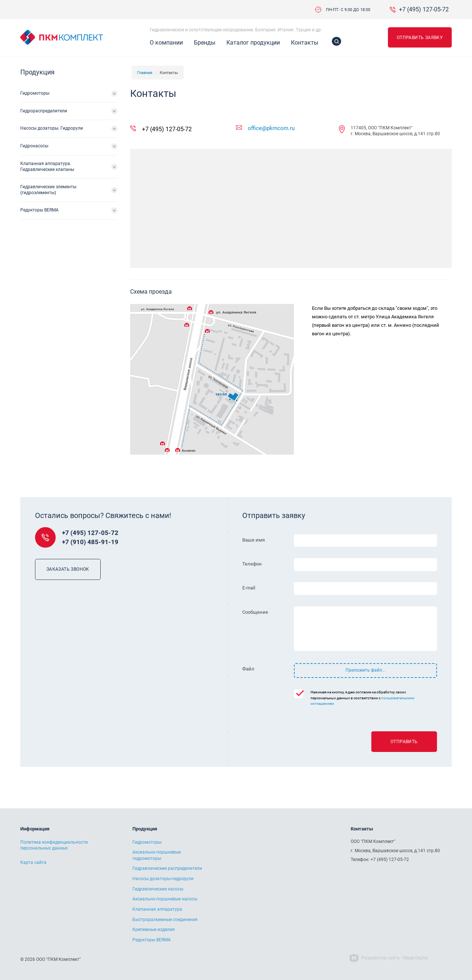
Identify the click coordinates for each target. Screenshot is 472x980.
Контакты (305, 43)
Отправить (404, 742)
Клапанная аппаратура (157, 909)
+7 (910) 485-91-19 (90, 542)
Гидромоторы (35, 93)
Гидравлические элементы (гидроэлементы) (48, 190)
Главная (145, 73)
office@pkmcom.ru (271, 128)
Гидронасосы (34, 146)
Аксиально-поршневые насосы (165, 899)
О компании (166, 43)
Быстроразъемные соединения (165, 920)
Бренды (205, 43)
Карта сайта (33, 862)
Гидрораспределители (44, 111)
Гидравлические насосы (158, 889)
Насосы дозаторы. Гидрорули (52, 128)
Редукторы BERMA (39, 210)
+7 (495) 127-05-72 (424, 10)
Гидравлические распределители (167, 868)
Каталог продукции (253, 43)
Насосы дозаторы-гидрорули (163, 879)
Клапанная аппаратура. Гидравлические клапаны (47, 167)
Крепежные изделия (154, 930)
